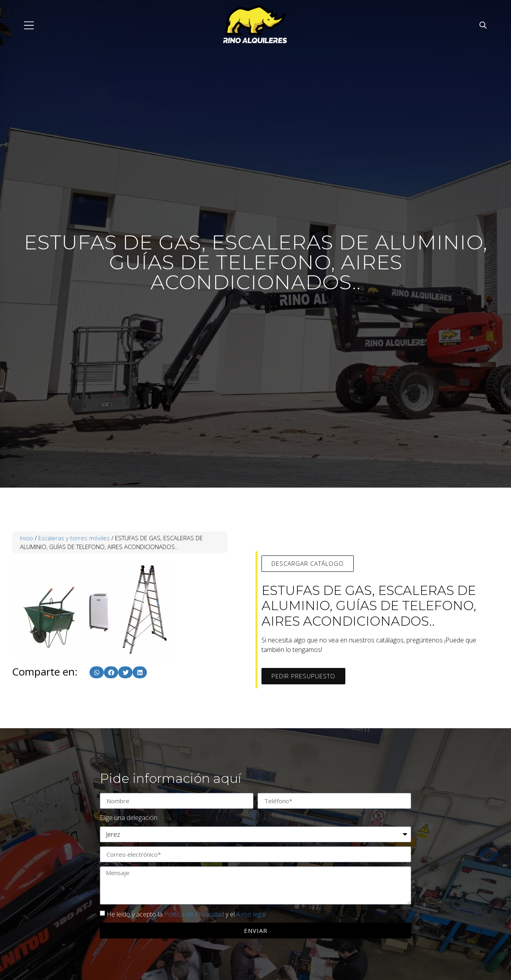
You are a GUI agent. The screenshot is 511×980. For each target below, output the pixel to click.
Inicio (27, 538)
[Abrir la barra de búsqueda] (483, 25)
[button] (97, 672)
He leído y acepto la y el (186, 914)
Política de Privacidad (194, 914)
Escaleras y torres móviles (74, 538)
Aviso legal (251, 914)
